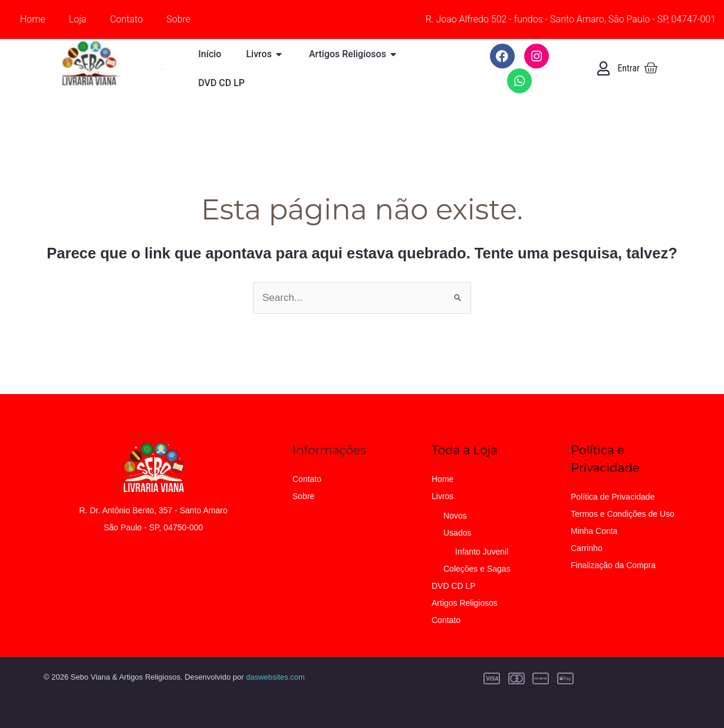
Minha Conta (594, 531)
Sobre (178, 19)
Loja (78, 19)
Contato (126, 19)
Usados (457, 533)
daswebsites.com (275, 677)
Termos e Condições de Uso (623, 514)
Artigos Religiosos (465, 603)
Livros (442, 496)
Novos (455, 516)
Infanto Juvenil (482, 552)
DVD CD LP (454, 586)
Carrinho (587, 548)
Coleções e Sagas (477, 569)
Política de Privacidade (613, 497)
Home (33, 19)
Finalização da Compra (613, 565)
